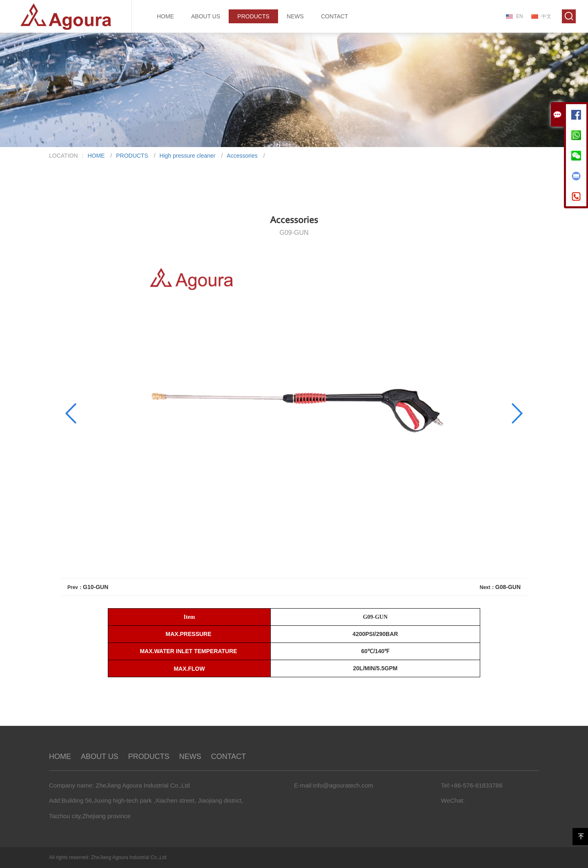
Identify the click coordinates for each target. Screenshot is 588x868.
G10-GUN (96, 587)
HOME (165, 16)
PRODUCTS (253, 16)
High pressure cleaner (188, 156)
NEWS (295, 16)
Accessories (242, 156)
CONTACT (335, 16)
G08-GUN (508, 587)
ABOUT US (206, 16)
